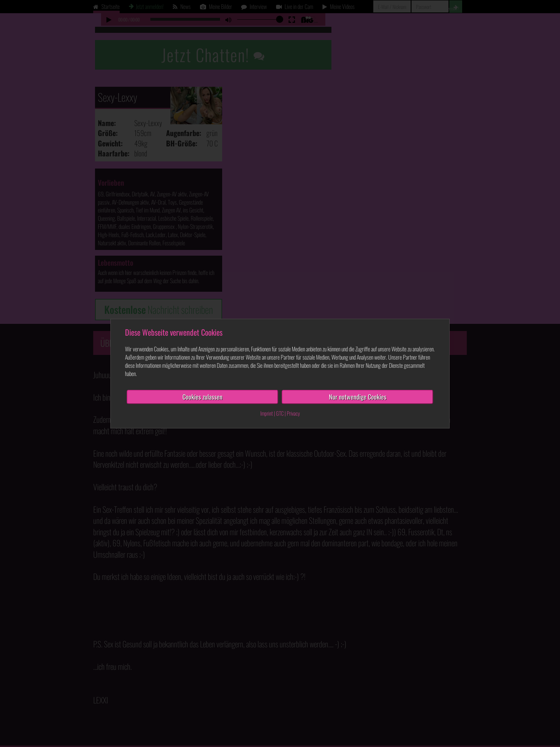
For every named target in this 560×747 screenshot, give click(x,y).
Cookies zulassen (202, 397)
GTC (280, 413)
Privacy (293, 413)
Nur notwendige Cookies (358, 397)
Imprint (267, 413)
